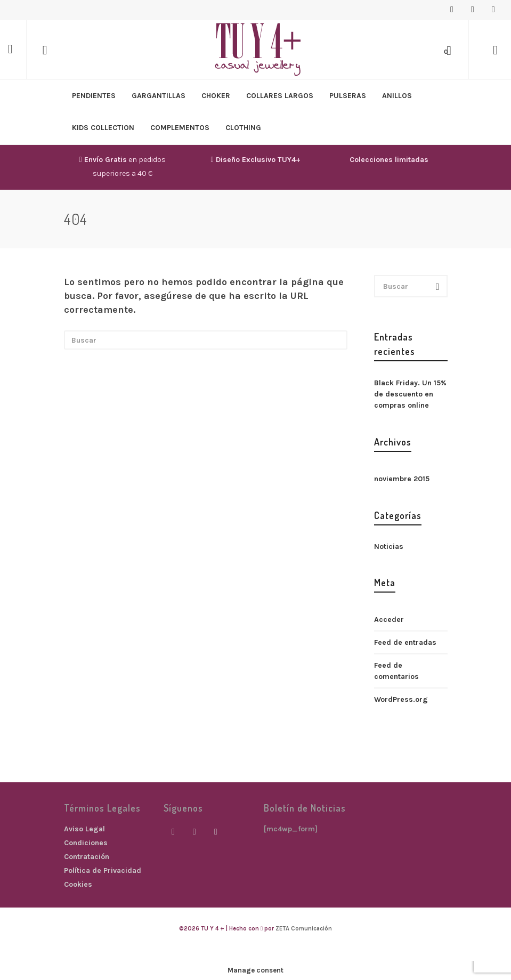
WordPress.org (401, 699)
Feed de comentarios (396, 671)
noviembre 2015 (402, 479)
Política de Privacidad (103, 870)
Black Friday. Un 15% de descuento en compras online (410, 394)
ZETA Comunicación (304, 929)
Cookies (78, 884)
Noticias (389, 546)
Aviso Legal (84, 829)
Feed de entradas (405, 642)
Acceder (389, 619)
